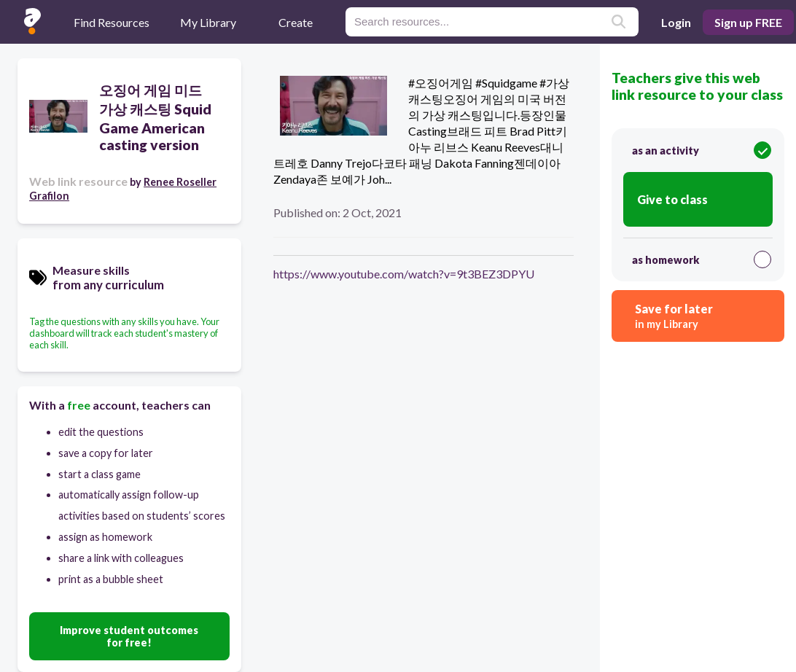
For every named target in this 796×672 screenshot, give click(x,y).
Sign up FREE (748, 22)
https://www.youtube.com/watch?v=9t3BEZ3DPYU (404, 274)
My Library (208, 22)
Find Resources (112, 22)
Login (676, 22)
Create (296, 22)
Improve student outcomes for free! (129, 636)
